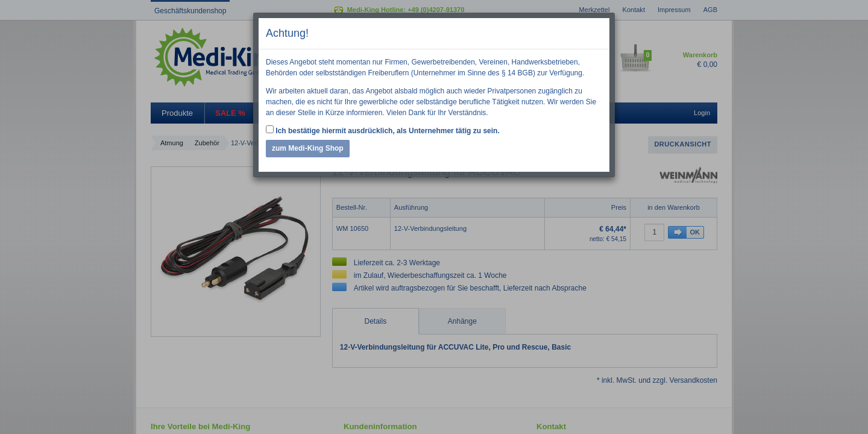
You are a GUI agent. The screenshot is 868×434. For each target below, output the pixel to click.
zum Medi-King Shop (308, 148)
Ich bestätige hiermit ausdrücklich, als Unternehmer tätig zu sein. (383, 130)
